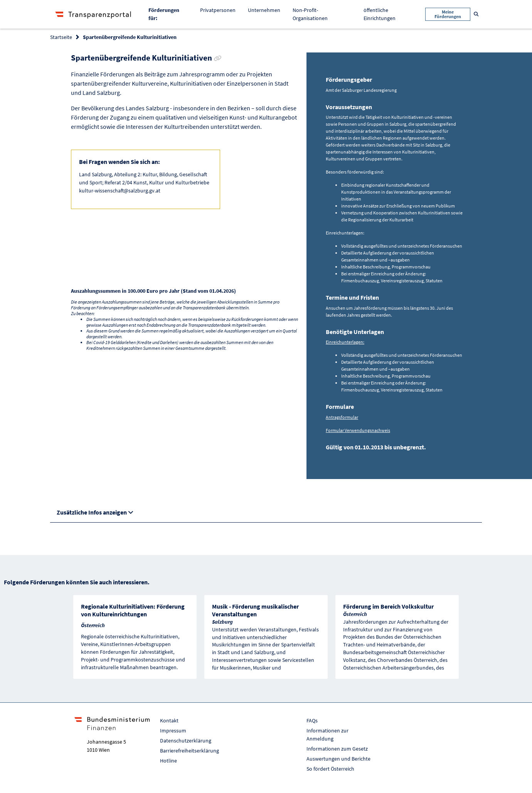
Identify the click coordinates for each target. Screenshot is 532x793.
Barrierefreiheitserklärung (189, 751)
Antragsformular (342, 417)
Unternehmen (264, 10)
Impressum (173, 731)
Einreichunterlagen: (345, 342)
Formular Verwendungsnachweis (358, 430)
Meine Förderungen (448, 14)
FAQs (312, 720)
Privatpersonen (218, 10)
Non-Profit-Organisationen (310, 14)
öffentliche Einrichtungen (380, 14)
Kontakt (169, 720)
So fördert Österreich (330, 769)
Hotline (168, 761)
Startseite (61, 37)
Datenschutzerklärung (186, 741)
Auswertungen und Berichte (338, 759)
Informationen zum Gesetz (337, 749)
